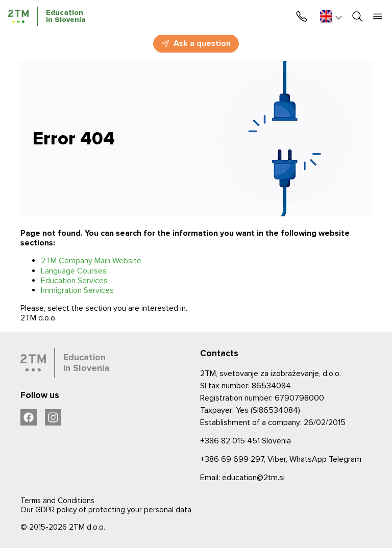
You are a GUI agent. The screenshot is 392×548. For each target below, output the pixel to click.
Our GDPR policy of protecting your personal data (106, 510)
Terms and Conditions (57, 501)
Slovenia (246, 441)
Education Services (74, 281)
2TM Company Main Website (91, 261)
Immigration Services (77, 290)
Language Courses (74, 271)
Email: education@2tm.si (242, 478)
